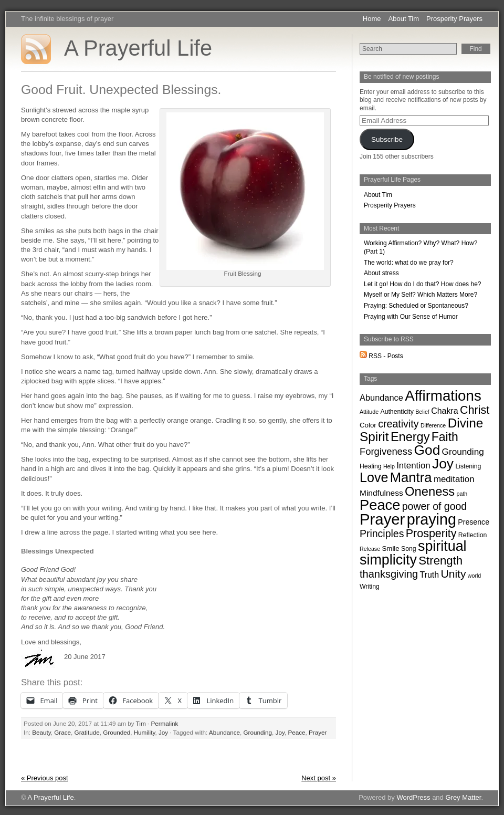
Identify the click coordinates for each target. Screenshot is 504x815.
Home (372, 19)
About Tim (404, 19)
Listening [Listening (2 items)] (468, 466)
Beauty (41, 732)
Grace (62, 732)
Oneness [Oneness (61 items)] (430, 491)
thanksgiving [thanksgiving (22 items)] (389, 574)
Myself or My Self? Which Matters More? (421, 295)
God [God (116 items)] (427, 450)
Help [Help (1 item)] (389, 466)
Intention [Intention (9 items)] (413, 466)
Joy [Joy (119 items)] (443, 464)
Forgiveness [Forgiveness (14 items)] (386, 451)
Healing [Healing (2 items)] (371, 466)
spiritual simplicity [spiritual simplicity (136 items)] (413, 553)
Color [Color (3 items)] (368, 425)
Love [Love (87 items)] (374, 477)
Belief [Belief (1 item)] (422, 412)
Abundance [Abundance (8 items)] (381, 398)
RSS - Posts (381, 356)
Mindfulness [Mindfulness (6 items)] (381, 493)
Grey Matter (463, 797)
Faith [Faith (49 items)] (445, 437)
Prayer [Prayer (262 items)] (382, 519)
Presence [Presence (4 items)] (474, 522)
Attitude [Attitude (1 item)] (369, 412)
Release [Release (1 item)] (370, 549)
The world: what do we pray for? (409, 263)
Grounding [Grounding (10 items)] (463, 452)
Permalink (164, 723)
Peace (296, 732)
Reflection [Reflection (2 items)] (472, 535)
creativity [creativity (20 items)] (398, 424)
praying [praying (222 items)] (432, 519)
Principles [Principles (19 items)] (382, 534)
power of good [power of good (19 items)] (434, 506)
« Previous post (45, 778)
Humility (145, 732)
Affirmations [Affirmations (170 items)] (443, 396)
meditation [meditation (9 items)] (454, 479)
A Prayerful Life (138, 48)
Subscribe (387, 139)
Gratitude (87, 732)
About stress (381, 273)
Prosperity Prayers (454, 19)
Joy (163, 732)
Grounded (117, 732)
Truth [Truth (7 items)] (430, 575)
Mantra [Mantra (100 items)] (411, 477)
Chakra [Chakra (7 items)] (444, 411)
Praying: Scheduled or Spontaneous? (416, 306)
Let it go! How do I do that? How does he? (422, 284)
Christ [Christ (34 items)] (475, 410)
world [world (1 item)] (474, 576)
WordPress (413, 797)
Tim (141, 723)
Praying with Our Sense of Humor (411, 317)
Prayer (318, 732)
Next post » (319, 778)
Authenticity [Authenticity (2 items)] (397, 412)
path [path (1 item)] (462, 494)
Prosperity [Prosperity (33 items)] (431, 534)
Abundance (224, 732)
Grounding (258, 732)
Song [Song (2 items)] (409, 549)
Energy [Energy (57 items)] (410, 437)
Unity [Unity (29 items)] (453, 574)
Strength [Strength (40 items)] (440, 561)
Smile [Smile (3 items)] (390, 548)
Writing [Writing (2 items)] (370, 587)
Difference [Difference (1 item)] (433, 425)
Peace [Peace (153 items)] (380, 505)
